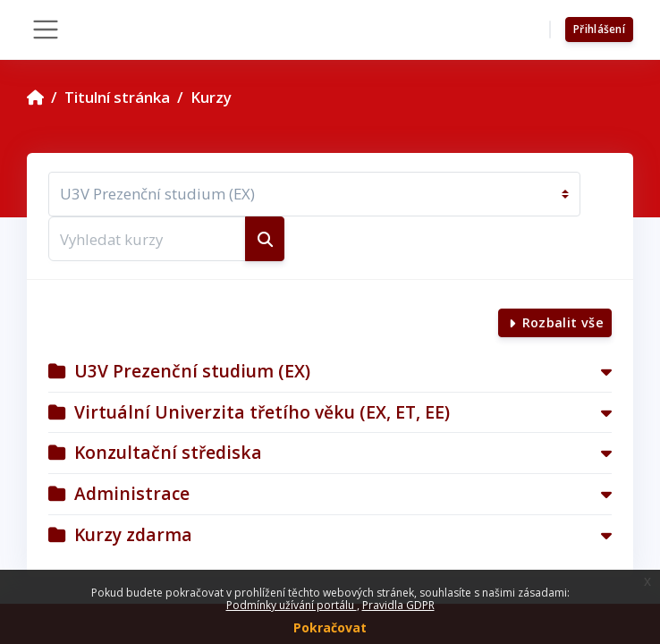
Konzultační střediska (168, 452)
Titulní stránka (117, 97)
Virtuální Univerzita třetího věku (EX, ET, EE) (262, 412)
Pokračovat (330, 627)
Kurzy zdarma (133, 534)
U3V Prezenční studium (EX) (192, 371)
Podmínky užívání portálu (292, 605)
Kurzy (211, 97)
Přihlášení (599, 29)
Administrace (132, 493)
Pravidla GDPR (398, 605)
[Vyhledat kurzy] (147, 239)
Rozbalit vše (563, 322)
